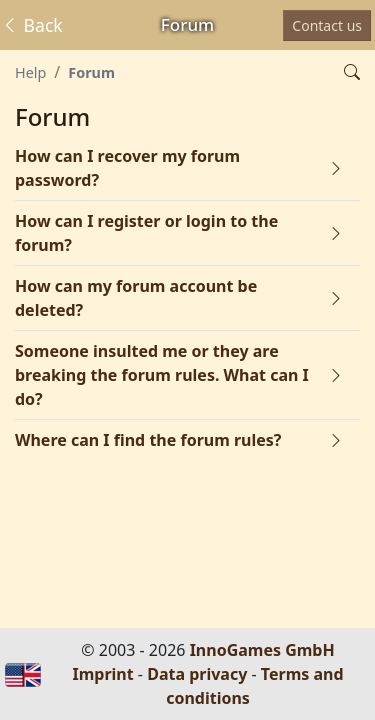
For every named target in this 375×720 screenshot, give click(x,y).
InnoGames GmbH (262, 650)
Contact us (327, 25)
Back (32, 25)
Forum (91, 72)
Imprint (102, 674)
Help (30, 72)
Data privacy (197, 674)
